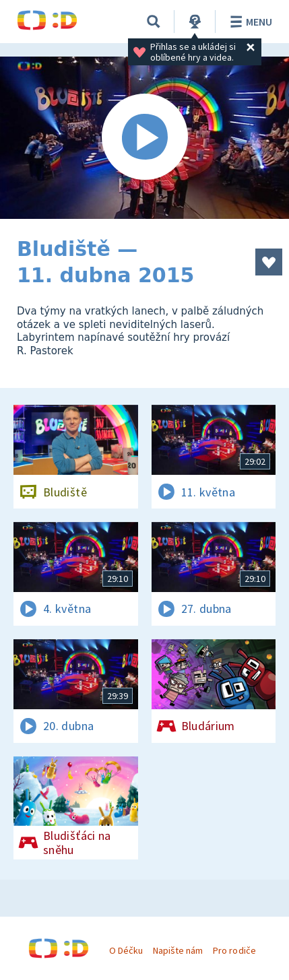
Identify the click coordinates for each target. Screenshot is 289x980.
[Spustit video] (144, 138)
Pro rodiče (234, 950)
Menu (249, 22)
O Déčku (126, 950)
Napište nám (178, 950)
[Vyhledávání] (154, 22)
